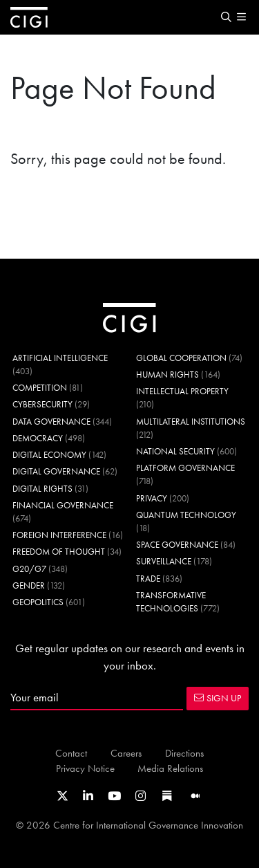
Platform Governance (185, 468)
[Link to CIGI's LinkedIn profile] (88, 796)
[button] (226, 18)
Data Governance (51, 422)
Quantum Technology (186, 515)
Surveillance (164, 561)
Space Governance (177, 545)
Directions (184, 753)
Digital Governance (56, 471)
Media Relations (170, 768)
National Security (175, 451)
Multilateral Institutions (191, 422)
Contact (71, 753)
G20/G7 (29, 569)
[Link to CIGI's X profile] (63, 796)
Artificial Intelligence (60, 358)
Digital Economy (49, 455)
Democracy (38, 438)
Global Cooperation (181, 358)
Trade (148, 579)
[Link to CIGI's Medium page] (195, 796)
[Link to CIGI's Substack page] (167, 796)
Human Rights (167, 375)
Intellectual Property (182, 391)
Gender (29, 585)
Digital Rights (42, 489)
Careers (126, 753)
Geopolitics (38, 602)
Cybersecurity (42, 404)
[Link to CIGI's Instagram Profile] (141, 796)
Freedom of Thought (59, 552)
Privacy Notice (85, 768)
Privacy (152, 498)
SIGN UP (218, 698)
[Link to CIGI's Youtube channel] (114, 796)
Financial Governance (63, 505)
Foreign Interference (59, 535)
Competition (40, 388)
